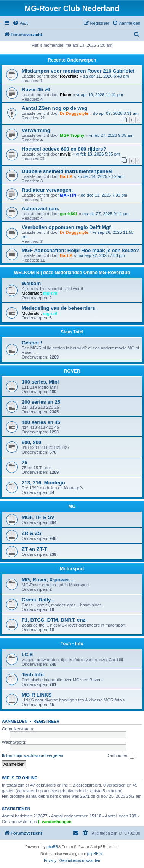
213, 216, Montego (43, 483)
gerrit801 (69, 214)
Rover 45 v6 (36, 90)
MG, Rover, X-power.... (48, 580)
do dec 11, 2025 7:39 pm (104, 195)
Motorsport (72, 569)
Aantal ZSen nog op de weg (54, 108)
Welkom (31, 283)
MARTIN (68, 195)
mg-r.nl (50, 293)
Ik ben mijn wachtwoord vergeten (33, 755)
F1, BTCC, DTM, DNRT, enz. (54, 620)
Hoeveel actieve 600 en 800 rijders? (64, 149)
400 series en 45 (41, 422)
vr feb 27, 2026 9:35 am (111, 135)
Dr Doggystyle (74, 113)
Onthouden (121, 756)
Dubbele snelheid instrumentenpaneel (67, 171)
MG (72, 506)
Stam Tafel (72, 332)
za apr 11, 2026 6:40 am (106, 76)
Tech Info (33, 675)
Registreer (46, 721)
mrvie (65, 154)
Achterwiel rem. (40, 209)
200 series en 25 (41, 402)
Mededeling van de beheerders (58, 308)
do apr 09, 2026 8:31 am (116, 113)
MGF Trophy (72, 135)
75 (25, 463)
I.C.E (27, 655)
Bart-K (66, 176)
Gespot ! (32, 343)
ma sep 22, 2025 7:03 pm (101, 255)
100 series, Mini (40, 382)
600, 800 (31, 442)
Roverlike (69, 76)
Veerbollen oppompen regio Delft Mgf (66, 227)
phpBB (52, 847)
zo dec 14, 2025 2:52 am (100, 176)
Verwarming (36, 130)
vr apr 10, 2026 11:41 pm (100, 95)
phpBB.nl (95, 854)
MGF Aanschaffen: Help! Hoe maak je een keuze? (80, 250)
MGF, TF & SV (38, 517)
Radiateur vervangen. (47, 190)
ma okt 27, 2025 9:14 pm (106, 214)
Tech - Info (72, 644)
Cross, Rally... (38, 600)
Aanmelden (15, 721)
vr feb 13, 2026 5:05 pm (98, 154)
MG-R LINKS (37, 695)
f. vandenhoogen (55, 822)
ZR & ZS (31, 533)
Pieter (66, 95)
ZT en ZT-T (34, 549)
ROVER (72, 371)
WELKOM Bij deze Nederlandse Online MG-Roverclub (72, 273)
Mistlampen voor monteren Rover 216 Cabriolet (78, 71)
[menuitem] (20, 23)
